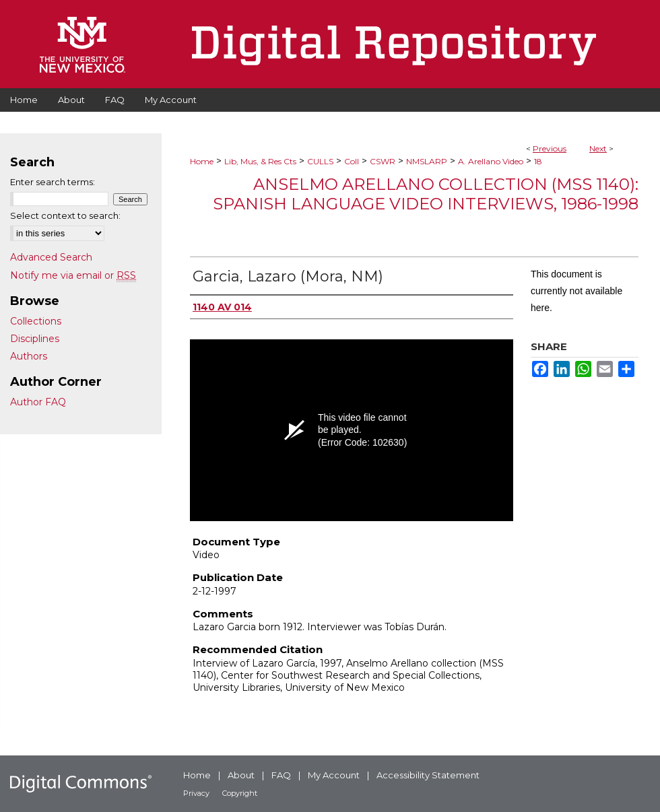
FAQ (281, 775)
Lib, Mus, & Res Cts (260, 161)
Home (202, 161)
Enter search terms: (53, 182)
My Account (334, 775)
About (241, 775)
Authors (29, 356)
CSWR (383, 161)
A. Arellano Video (491, 161)
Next (598, 148)
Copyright (240, 793)
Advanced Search (51, 257)
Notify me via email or (73, 275)
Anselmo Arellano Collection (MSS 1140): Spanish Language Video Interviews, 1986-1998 (426, 194)
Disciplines (35, 339)
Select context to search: (65, 215)
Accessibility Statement (428, 775)
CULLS (320, 161)
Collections (36, 321)
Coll (352, 161)
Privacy (196, 793)
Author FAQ (38, 402)
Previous (550, 148)
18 (538, 161)
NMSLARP (427, 161)
